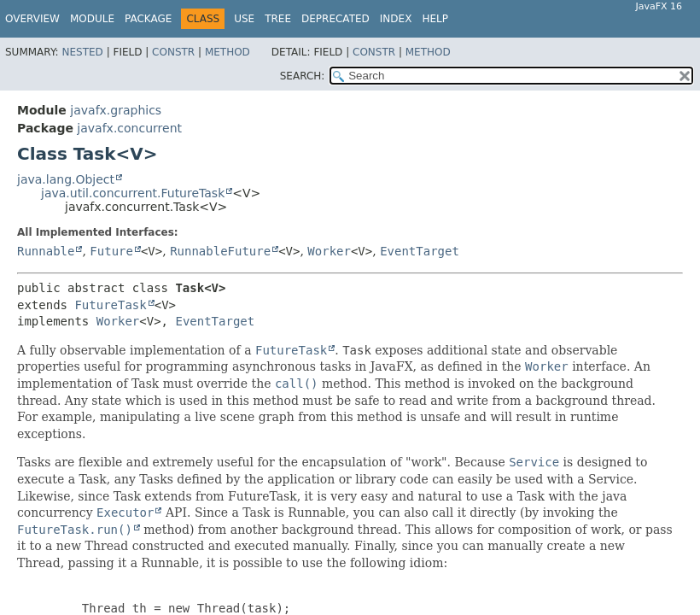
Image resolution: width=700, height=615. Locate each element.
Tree (278, 19)
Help (435, 19)
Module (92, 19)
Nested (82, 52)
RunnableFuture (220, 251)
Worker (329, 251)
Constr (173, 52)
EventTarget (420, 251)
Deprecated (335, 19)
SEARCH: (303, 76)
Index (396, 19)
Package (148, 19)
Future (111, 251)
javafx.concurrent (129, 128)
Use (244, 19)
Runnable (46, 251)
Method (227, 52)
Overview (32, 19)
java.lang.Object (66, 179)
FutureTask (110, 305)
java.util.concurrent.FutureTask (133, 193)
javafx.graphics (116, 110)
